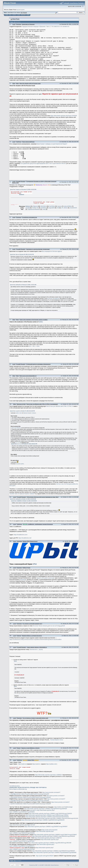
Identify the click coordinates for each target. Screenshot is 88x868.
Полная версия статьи (57, 740)
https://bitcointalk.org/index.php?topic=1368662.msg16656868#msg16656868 (55, 852)
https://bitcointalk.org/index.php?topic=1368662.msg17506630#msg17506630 (47, 815)
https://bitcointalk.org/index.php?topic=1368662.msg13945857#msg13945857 (46, 827)
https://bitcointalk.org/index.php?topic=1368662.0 (49, 775)
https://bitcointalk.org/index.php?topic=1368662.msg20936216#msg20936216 (43, 820)
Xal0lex (41, 322)
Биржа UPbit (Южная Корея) (30, 541)
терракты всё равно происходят (45, 578)
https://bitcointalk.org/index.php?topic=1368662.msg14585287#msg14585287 (53, 851)
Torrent (25, 13)
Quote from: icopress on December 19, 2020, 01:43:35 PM (23, 189)
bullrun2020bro (68, 206)
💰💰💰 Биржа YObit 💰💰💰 (31, 760)
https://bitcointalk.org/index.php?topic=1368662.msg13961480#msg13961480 (50, 843)
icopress (59, 206)
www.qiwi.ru (33, 810)
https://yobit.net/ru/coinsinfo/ (50, 830)
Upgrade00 (52, 208)
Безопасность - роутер (36, 649)
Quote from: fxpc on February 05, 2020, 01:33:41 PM (22, 254)
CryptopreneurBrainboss (34, 209)
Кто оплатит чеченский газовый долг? (32, 624)
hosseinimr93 (73, 208)
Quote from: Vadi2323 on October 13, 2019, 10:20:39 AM (24, 501)
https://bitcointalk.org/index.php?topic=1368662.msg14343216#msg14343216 (47, 817)
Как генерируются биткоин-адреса (52, 251)
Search (14, 15)
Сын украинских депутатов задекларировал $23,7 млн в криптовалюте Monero (43, 163)
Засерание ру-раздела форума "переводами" (38, 249)
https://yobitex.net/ (51, 764)
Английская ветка (15, 786)
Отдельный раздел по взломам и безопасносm (38, 364)
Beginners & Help (21, 404)
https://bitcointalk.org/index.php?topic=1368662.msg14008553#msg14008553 (32, 811)
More (28, 15)
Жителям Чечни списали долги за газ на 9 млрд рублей (49, 626)
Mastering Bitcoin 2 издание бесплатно (32, 636)
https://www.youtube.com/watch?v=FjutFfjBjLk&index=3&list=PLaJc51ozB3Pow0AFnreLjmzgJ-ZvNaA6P (35, 793)
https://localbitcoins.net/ (25, 538)
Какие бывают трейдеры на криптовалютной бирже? (52, 144)
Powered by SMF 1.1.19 (35, 865)
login (18, 10)
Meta (17, 83)
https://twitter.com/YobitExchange (63, 807)
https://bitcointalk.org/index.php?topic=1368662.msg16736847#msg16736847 (55, 835)
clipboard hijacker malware (30, 413)
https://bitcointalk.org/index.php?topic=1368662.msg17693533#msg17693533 (50, 814)
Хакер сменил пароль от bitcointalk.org (37, 647)
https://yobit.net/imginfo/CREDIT (45, 856)
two (34, 346)
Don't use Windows (16, 428)
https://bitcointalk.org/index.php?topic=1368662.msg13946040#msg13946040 (53, 836)
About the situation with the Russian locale (30, 83)
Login (19, 15)
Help (10, 15)
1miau (44, 209)
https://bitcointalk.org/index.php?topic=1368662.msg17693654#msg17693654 (32, 832)
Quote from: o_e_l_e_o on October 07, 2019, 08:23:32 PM (24, 444)
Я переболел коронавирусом (29, 217)
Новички (19, 636)
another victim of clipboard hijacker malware (22, 494)
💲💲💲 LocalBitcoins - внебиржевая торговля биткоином (38, 524)
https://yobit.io (36, 764)
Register (23, 15)
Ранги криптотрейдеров (28, 142)
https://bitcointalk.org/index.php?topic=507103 (22, 825)
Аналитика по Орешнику (28, 24)
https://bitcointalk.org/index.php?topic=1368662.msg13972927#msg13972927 (34, 840)
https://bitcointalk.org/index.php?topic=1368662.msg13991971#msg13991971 (32, 845)
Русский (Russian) (21, 181)
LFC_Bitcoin (64, 208)
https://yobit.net (22, 764)
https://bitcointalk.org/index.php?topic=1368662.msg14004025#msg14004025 (45, 809)
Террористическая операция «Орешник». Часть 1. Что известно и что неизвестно (46, 26)
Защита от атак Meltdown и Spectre (30, 748)
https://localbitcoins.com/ (21, 535)
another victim (19, 413)
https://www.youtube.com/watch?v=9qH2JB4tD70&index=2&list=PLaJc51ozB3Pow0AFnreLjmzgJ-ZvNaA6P (37, 796)
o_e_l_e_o (18, 443)
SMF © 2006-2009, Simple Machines (50, 865)
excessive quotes (20, 464)
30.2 (22, 13)
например (23, 580)
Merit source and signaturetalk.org (28, 376)
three (38, 346)
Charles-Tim (35, 208)
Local (14, 24)
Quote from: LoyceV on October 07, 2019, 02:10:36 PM (22, 411)
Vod (58, 208)
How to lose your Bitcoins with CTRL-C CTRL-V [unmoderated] (42, 404)
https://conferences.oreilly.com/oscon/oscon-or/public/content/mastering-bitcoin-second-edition (35, 639)
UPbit (35, 564)
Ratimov (22, 194)
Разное (19, 748)
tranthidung (44, 208)
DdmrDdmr (43, 206)
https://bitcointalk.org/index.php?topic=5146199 (64, 116)
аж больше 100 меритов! (53, 299)
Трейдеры (19, 142)
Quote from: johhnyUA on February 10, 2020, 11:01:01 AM (23, 285)
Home (7, 15)
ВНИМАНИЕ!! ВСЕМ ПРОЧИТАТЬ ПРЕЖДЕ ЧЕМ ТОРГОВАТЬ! (28, 787)
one (30, 346)
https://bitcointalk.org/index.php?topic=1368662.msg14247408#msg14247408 (31, 848)
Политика (19, 24)
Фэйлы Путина (26, 568)
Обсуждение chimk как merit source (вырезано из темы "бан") (43, 497)
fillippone (35, 206)
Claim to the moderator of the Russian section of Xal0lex (34, 320)
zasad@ (28, 208)
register (23, 10)
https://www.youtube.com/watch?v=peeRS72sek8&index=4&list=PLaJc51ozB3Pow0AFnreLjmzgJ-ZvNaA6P (39, 803)
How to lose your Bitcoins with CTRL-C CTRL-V (59, 406)
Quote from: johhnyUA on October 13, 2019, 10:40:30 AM (23, 499)
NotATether (52, 206)
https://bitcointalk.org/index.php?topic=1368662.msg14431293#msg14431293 (57, 818)
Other (14, 83)
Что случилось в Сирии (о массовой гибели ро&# (35, 718)
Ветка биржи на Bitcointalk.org (18, 789)
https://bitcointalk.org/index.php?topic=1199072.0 (48, 838)
